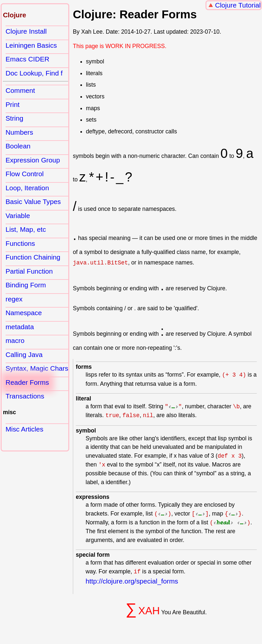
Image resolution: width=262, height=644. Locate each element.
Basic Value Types (33, 202)
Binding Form (26, 285)
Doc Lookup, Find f (34, 73)
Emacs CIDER (27, 59)
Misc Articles (25, 429)
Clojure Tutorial (238, 5)
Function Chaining (33, 257)
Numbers (19, 132)
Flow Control (25, 174)
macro (15, 340)
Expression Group (33, 160)
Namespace (24, 313)
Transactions (25, 396)
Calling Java (24, 355)
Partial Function (29, 271)
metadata (20, 327)
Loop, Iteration (27, 188)
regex (14, 299)
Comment (20, 90)
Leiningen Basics (31, 45)
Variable (18, 216)
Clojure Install (26, 31)
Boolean (18, 146)
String (14, 118)
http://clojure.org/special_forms (132, 581)
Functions (20, 243)
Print (13, 104)
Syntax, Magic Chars (37, 368)
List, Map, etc (26, 229)
